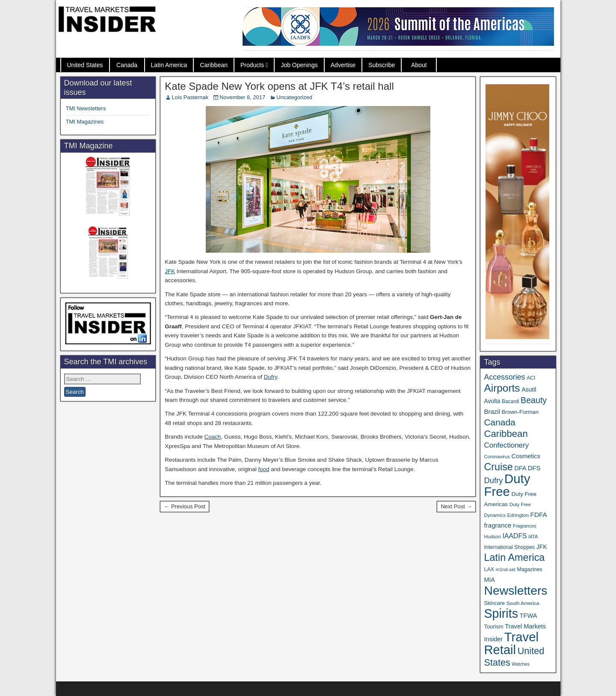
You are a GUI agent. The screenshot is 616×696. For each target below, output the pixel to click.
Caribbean (214, 65)
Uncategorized (294, 97)
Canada (127, 65)
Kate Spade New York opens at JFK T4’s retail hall (279, 86)
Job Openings (299, 65)
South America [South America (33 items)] (523, 603)
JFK (170, 271)
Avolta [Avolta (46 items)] (492, 401)
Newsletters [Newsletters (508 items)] (515, 590)
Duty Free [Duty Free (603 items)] (507, 485)
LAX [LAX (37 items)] (489, 569)
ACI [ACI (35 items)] (531, 378)
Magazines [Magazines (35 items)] (530, 569)
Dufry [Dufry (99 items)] (493, 480)
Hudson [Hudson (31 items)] (492, 537)
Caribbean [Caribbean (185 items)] (506, 434)
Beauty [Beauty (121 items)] (534, 400)
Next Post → (456, 506)
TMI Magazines (85, 122)
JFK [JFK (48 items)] (542, 547)
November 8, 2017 (242, 97)
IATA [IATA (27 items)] (533, 537)
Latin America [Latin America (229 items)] (514, 557)
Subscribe (382, 65)
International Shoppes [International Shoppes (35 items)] (509, 547)
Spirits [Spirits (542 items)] (501, 613)
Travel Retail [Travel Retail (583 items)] (511, 643)
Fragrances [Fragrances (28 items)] (525, 526)
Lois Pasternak (190, 97)
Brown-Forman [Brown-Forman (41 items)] (520, 412)
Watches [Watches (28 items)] (521, 664)
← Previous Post (185, 506)
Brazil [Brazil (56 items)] (492, 411)
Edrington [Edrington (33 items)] (518, 515)
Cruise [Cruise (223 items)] (498, 467)
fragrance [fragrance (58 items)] (498, 525)
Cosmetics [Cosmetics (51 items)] (526, 456)
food (264, 469)
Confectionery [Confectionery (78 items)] (506, 445)
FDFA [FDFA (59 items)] (539, 515)
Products (252, 65)
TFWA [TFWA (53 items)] (529, 616)
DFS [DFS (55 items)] (534, 468)
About (419, 65)
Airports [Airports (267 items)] (502, 388)
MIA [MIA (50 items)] (489, 580)
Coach (213, 437)
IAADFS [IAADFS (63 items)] (515, 536)
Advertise (343, 65)
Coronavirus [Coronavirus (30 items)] (497, 457)
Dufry (271, 377)
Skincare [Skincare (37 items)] (494, 603)
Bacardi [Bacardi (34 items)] (510, 401)
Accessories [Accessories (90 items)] (504, 377)
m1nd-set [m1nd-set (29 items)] (506, 569)
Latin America (169, 65)
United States (85, 65)
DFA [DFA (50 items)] (520, 468)
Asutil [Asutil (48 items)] (529, 389)
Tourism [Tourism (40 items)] (493, 627)
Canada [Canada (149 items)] (499, 422)
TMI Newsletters (86, 108)
